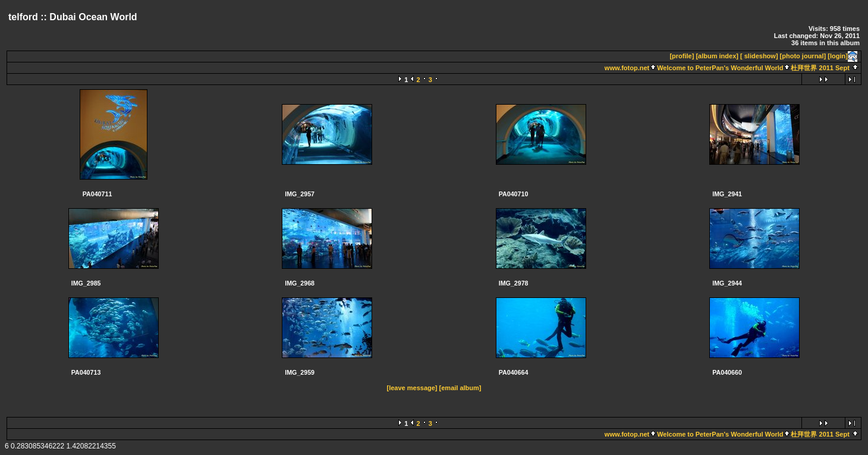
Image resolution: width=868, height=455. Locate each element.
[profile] (682, 56)
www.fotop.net (627, 68)
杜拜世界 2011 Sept (820, 68)
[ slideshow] (759, 56)
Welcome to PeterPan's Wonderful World (720, 68)
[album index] (717, 56)
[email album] (460, 388)
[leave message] (412, 388)
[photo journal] (803, 56)
